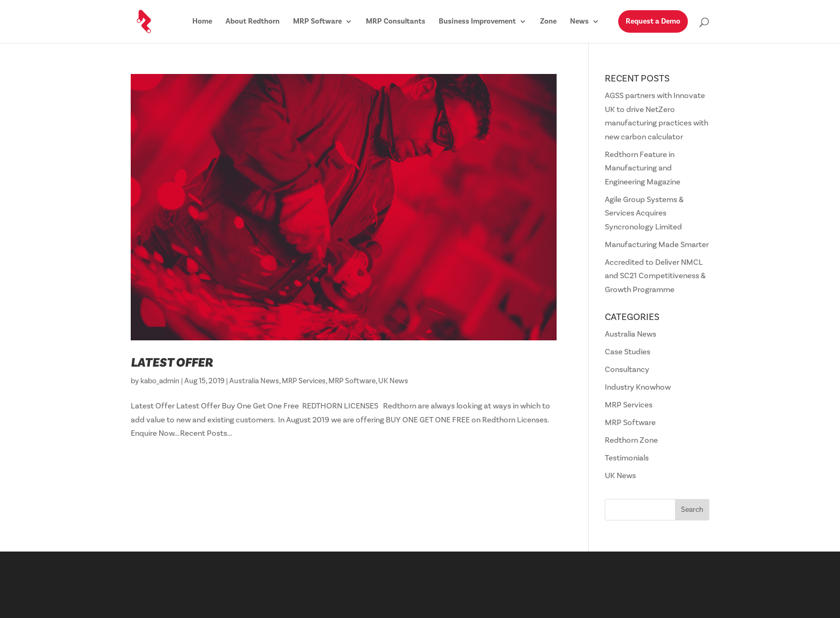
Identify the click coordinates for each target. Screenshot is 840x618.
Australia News (254, 381)
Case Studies (628, 352)
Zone (548, 22)
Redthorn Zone (631, 440)
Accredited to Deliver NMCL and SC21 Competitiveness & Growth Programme (655, 276)
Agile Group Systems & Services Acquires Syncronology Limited (644, 213)
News (579, 22)
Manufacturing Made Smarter (657, 245)
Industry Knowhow (638, 387)
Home (202, 22)
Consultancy (627, 370)
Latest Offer (172, 363)
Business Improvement (477, 22)
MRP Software (317, 22)
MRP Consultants (396, 22)
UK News (393, 381)
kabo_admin (160, 381)
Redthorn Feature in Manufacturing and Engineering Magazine (643, 168)
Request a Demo (653, 21)
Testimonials (627, 458)
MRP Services (304, 381)
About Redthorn (253, 22)
